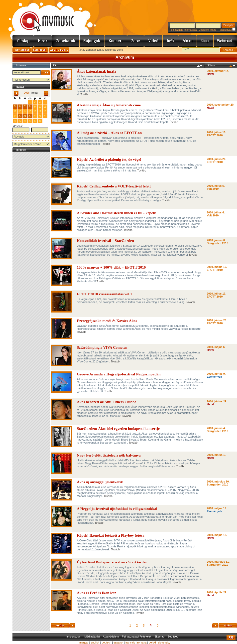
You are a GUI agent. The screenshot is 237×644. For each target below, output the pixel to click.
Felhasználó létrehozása (183, 30)
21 (25, 116)
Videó (153, 41)
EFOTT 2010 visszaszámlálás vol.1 (104, 294)
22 (30, 116)
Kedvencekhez (22, 50)
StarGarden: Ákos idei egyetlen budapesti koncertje (118, 429)
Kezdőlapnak (40, 50)
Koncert (116, 41)
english (95, 643)
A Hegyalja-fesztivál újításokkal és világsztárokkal (117, 509)
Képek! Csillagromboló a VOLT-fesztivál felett (114, 186)
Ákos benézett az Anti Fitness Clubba (107, 402)
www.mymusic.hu (43, 16)
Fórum (188, 41)
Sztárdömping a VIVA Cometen (102, 347)
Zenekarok (66, 41)
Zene (136, 41)
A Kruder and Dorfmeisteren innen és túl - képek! (117, 213)
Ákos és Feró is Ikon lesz (96, 593)
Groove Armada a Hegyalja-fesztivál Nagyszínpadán (119, 374)
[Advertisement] (31, 228)
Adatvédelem (111, 637)
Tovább (85, 94)
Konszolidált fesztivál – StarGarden (105, 241)
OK (45, 73)
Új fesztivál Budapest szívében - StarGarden (112, 562)
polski (152, 643)
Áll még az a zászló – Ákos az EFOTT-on (109, 133)
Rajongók (92, 41)
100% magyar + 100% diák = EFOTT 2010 (111, 267)
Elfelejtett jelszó (207, 30)
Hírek (43, 41)
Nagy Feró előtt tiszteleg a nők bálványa (109, 455)
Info (171, 41)
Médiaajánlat (92, 637)
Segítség (173, 637)
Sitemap (159, 637)
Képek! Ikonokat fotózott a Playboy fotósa (111, 535)
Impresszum (74, 637)
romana (142, 643)
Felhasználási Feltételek (137, 637)
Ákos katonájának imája (97, 71)
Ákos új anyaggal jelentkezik (100, 482)
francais (130, 643)
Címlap (23, 41)
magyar (84, 643)
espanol (118, 643)
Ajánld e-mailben (59, 50)
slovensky (164, 643)
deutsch (107, 643)
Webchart (225, 41)
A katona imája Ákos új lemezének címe (109, 105)
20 (20, 116)
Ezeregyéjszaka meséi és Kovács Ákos (107, 321)
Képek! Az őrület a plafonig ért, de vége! (109, 160)
